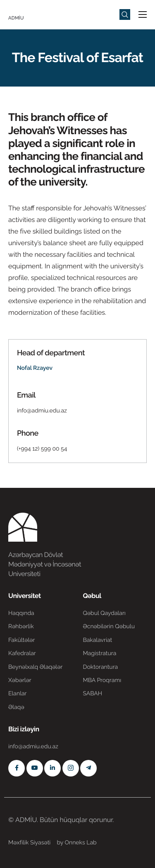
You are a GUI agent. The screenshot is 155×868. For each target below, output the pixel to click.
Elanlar (17, 694)
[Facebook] (17, 768)
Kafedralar (22, 653)
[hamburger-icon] (143, 14)
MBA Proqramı (102, 680)
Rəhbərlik (21, 627)
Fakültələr (21, 640)
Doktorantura (100, 667)
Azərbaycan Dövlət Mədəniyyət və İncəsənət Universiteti (45, 564)
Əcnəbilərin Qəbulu (109, 627)
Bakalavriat (97, 640)
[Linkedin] (52, 768)
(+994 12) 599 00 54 (42, 449)
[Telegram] (88, 768)
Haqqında (21, 613)
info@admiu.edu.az (42, 411)
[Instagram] (71, 768)
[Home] (33, 14)
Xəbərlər (20, 680)
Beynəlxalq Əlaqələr (35, 667)
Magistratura (99, 653)
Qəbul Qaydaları (104, 613)
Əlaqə (16, 707)
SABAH (92, 694)
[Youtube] (35, 768)
